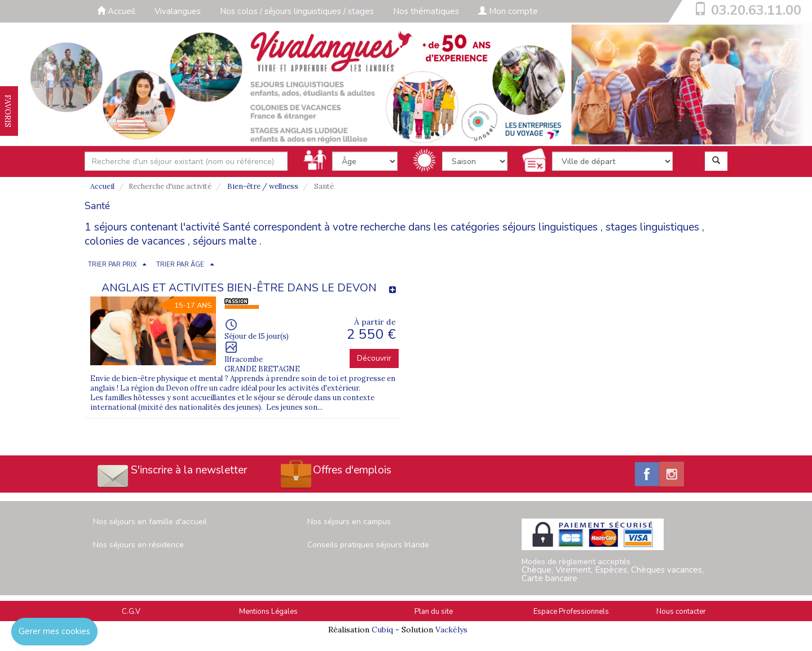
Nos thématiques (426, 11)
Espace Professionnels (571, 612)
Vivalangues (178, 11)
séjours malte (225, 241)
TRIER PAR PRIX (112, 265)
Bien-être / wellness (263, 186)
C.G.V (131, 612)
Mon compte (508, 11)
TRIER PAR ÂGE (180, 265)
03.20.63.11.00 (756, 10)
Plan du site (434, 612)
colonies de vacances (135, 241)
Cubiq (382, 630)
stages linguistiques (652, 227)
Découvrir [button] (374, 358)
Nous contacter (681, 612)
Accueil (116, 11)
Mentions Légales (268, 612)
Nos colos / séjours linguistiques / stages (297, 11)
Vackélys (451, 630)
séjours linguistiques (550, 227)
